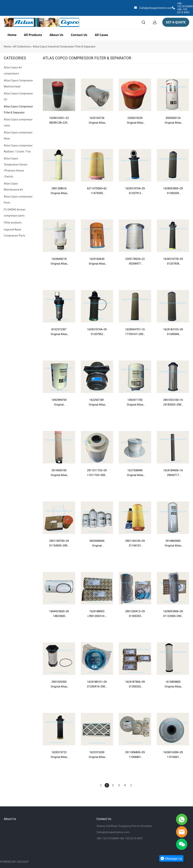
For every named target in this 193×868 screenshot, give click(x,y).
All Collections (22, 47)
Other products (13, 223)
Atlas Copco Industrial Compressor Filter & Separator (64, 47)
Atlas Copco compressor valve (18, 122)
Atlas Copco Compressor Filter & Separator (18, 109)
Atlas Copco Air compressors (13, 70)
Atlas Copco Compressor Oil (18, 96)
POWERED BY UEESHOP (14, 862)
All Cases (101, 35)
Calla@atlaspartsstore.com (156, 8)
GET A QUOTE (176, 22)
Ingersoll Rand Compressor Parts (14, 233)
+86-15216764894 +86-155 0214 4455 (120, 838)
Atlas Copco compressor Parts (18, 200)
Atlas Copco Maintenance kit (13, 187)
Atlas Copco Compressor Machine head (18, 83)
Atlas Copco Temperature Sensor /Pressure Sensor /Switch (16, 168)
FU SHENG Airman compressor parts (15, 213)
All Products (33, 35)
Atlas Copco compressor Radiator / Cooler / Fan (18, 148)
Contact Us (79, 35)
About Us (56, 35)
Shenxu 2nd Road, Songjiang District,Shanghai (124, 826)
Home (12, 35)
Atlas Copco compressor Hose (18, 135)
